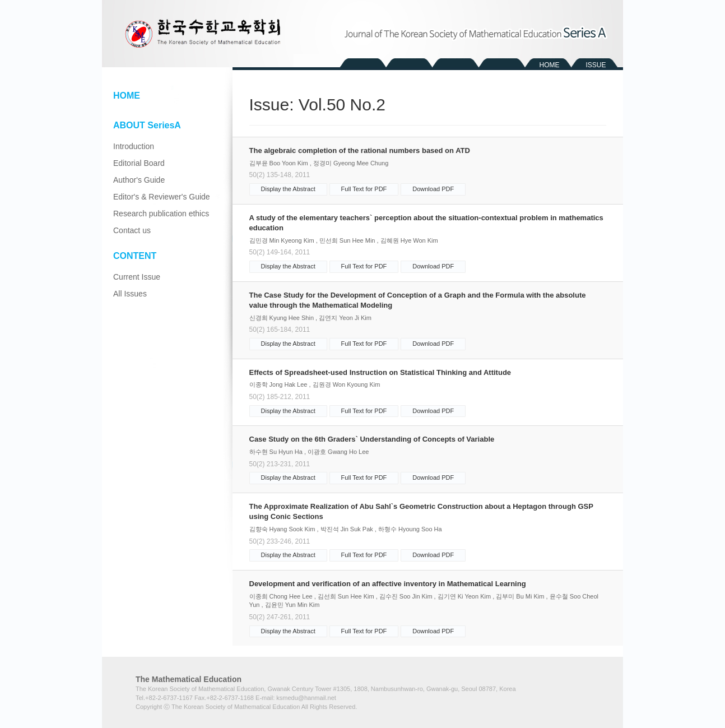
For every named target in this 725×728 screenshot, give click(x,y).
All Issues (130, 294)
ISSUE (596, 65)
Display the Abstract (288, 189)
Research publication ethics (161, 214)
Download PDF (433, 189)
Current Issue (137, 277)
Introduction (134, 146)
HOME (550, 65)
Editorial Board (139, 163)
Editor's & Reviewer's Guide (162, 197)
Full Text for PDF (364, 189)
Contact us (132, 230)
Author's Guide (139, 180)
